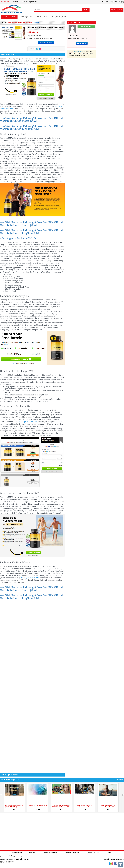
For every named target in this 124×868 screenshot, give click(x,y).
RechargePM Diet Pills (30, 578)
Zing (40, 49)
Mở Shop (105, 2)
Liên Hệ (109, 853)
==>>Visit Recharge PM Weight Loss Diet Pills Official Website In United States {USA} (31, 119)
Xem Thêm (120, 780)
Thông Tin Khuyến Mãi (59, 17)
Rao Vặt (16, 2)
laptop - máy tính (12, 23)
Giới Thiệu (33, 853)
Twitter (37, 49)
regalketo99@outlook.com (78, 39)
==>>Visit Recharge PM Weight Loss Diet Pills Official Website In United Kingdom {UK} (31, 128)
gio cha (2, 856)
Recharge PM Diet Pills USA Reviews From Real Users (46, 27)
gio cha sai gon (18, 856)
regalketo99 (74, 36)
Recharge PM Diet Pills (28, 422)
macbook (37, 23)
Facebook (116, 864)
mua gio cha (9, 856)
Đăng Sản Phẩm (117, 10)
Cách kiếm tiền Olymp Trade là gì (38, 805)
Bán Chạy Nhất (42, 17)
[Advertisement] (32, 755)
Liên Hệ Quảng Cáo (93, 853)
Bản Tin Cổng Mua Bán (30, 2)
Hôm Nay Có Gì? (27, 17)
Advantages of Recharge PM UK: (18, 238)
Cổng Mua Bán (5, 2)
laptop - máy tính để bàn (25, 23)
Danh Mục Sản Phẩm (9, 17)
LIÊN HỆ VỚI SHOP (46, 42)
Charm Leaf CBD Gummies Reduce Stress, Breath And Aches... (108, 807)
